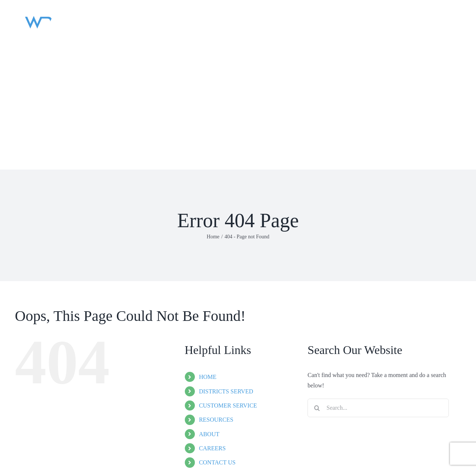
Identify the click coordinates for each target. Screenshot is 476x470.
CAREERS (212, 448)
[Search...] (378, 408)
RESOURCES (216, 420)
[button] (25, 141)
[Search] (317, 408)
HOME (208, 377)
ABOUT (209, 434)
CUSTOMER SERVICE (228, 405)
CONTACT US (217, 462)
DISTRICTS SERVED (226, 391)
